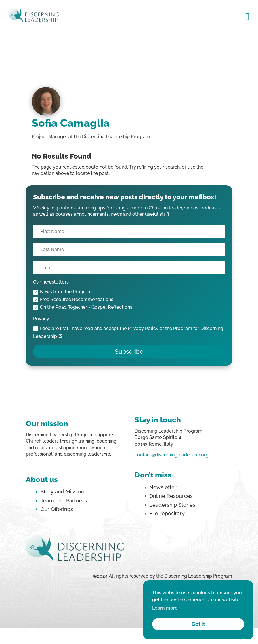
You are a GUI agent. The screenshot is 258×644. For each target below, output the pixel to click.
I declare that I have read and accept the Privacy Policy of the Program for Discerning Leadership (128, 332)
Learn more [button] (165, 608)
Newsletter (163, 487)
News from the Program (62, 292)
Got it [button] (198, 624)
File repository (167, 513)
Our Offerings (57, 509)
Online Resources (171, 496)
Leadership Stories (172, 505)
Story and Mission (62, 492)
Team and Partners (64, 501)
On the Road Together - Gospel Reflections (83, 307)
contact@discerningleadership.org (172, 455)
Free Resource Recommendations (73, 300)
